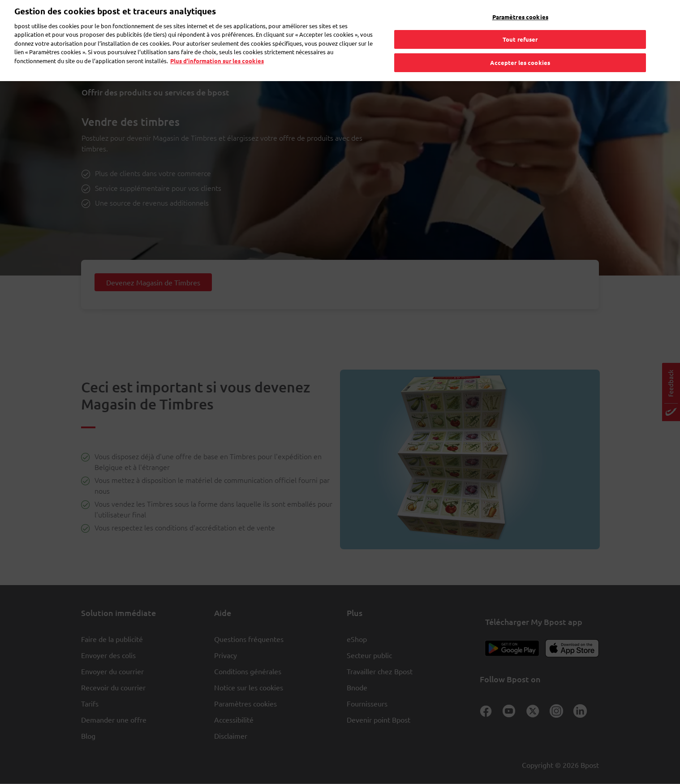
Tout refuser (520, 23)
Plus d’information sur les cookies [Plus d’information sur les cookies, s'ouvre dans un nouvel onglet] (217, 44)
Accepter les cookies (520, 46)
